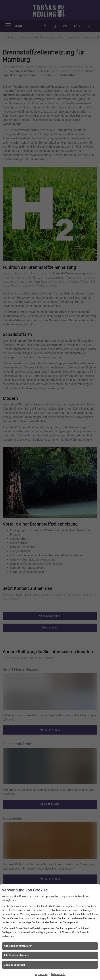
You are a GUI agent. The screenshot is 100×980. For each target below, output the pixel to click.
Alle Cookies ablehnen (17, 955)
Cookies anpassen (14, 965)
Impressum (41, 974)
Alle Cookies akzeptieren (18, 946)
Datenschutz (58, 974)
